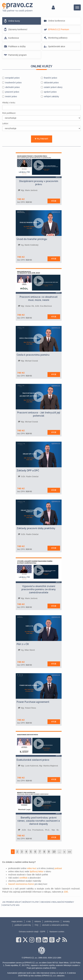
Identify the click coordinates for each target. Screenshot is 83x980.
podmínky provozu (52, 921)
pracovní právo (12, 92)
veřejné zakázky (51, 96)
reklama (38, 921)
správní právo (50, 92)
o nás (28, 921)
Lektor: (5, 123)
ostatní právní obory (53, 87)
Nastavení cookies (57, 932)
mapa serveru (17, 921)
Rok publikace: (9, 113)
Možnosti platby (31, 902)
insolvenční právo (13, 83)
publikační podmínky (23, 925)
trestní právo (11, 96)
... (59, 852)
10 (54, 852)
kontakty (66, 921)
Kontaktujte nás (11, 905)
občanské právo (51, 83)
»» (70, 852)
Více (54, 201)
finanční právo (50, 78)
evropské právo (12, 78)
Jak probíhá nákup (12, 902)
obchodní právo (13, 87)
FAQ (37, 925)
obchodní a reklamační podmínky (57, 902)
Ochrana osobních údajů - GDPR (32, 932)
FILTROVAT (42, 139)
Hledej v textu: (9, 103)
